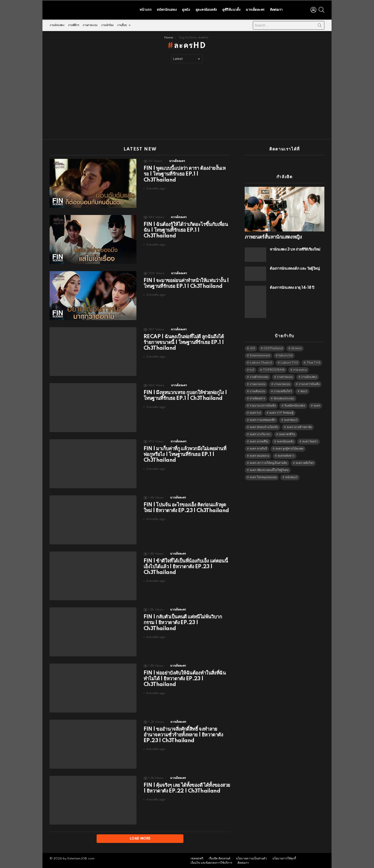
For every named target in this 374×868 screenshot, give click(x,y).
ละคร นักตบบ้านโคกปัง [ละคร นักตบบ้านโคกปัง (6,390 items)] (264, 426)
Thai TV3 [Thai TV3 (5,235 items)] (313, 362)
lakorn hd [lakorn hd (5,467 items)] (286, 354)
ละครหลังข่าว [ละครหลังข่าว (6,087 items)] (286, 455)
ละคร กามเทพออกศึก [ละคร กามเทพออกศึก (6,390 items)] (263, 419)
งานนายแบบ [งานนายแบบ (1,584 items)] (282, 383)
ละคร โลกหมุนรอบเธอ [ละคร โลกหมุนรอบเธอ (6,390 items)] (263, 476)
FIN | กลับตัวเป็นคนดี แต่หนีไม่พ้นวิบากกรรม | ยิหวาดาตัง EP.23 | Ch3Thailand (183, 622)
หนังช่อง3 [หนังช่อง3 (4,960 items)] (291, 476)
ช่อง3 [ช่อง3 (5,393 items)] (304, 390)
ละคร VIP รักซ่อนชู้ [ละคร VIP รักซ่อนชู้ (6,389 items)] (281, 412)
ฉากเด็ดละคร (255, 9)
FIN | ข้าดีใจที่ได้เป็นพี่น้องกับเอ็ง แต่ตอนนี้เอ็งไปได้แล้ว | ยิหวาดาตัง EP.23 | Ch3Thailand (186, 565)
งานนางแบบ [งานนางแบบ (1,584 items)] (258, 383)
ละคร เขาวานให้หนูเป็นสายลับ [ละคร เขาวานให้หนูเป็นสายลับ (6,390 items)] (268, 462)
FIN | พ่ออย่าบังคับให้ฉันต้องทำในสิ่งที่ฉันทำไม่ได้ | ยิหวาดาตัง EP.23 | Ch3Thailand (185, 678)
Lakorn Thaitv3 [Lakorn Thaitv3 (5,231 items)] (261, 362)
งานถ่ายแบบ (90, 24)
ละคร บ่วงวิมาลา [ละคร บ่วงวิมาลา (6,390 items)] (260, 433)
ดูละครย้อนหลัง (206, 9)
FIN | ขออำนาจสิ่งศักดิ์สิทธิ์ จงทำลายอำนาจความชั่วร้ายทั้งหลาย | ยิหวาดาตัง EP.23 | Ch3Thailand (183, 734)
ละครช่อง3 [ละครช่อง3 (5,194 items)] (291, 419)
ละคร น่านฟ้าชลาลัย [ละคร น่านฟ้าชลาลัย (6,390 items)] (299, 426)
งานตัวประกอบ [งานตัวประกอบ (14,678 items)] (259, 376)
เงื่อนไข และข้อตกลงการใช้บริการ (211, 862)
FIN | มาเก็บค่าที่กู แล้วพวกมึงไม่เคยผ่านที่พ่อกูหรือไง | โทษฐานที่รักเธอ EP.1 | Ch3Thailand (185, 453)
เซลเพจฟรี (197, 858)
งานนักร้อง (107, 24)
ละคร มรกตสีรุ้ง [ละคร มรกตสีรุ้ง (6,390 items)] (259, 440)
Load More (140, 837)
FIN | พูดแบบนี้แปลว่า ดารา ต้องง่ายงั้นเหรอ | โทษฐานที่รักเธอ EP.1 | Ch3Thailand (184, 173)
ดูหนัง (186, 9)
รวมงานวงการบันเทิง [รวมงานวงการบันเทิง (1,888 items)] (263, 405)
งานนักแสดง (57, 24)
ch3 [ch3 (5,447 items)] (252, 347)
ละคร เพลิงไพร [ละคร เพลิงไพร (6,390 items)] (305, 462)
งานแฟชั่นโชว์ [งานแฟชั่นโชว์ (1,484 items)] (283, 390)
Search (320, 25)
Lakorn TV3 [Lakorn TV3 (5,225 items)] (289, 362)
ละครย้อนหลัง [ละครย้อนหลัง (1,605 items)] (285, 440)
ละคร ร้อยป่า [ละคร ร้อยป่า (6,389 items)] (310, 440)
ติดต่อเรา (276, 9)
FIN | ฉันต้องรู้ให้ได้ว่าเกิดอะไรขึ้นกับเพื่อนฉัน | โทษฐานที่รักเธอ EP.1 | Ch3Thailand (186, 229)
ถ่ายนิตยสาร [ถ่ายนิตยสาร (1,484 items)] (257, 397)
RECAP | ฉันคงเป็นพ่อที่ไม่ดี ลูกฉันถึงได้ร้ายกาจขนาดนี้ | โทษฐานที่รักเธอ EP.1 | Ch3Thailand (184, 341)
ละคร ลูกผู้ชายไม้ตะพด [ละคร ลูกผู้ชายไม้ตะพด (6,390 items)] (289, 447)
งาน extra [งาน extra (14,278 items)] (300, 369)
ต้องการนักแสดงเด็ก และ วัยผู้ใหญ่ (295, 267)
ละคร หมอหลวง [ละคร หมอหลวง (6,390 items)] (259, 455)
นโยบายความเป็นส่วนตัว (251, 858)
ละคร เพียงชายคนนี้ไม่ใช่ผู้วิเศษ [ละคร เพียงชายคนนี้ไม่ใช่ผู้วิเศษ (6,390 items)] (269, 469)
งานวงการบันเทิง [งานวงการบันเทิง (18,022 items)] (309, 383)
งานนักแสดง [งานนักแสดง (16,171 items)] (309, 376)
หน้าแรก (145, 9)
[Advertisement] (187, 100)
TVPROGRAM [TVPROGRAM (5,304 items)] (274, 369)
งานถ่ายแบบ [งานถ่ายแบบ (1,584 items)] (285, 376)
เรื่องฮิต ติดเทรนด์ (220, 858)
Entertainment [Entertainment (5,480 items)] (260, 354)
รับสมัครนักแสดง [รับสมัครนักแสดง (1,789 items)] (295, 405)
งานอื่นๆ (122, 25)
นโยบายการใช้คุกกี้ (284, 858)
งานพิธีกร (73, 24)
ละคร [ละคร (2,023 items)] (317, 405)
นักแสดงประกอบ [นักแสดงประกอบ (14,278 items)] (284, 397)
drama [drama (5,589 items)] (296, 347)
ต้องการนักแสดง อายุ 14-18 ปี (292, 287)
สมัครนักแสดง (167, 9)
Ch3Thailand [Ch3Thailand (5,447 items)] (273, 347)
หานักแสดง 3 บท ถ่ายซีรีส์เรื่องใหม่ (295, 248)
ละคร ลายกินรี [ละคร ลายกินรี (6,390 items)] (258, 447)
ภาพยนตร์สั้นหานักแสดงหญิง (273, 236)
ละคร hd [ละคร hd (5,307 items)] (255, 412)
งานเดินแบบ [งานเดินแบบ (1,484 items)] (257, 390)
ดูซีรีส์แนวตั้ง (231, 9)
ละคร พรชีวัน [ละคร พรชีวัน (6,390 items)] (287, 433)
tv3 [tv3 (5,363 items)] (252, 369)
